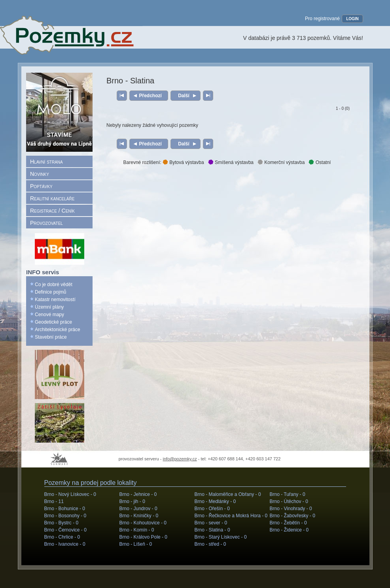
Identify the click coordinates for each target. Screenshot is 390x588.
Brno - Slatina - (212, 530)
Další (184, 96)
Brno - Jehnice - (138, 494)
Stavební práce (51, 337)
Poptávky (41, 186)
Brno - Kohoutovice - (143, 523)
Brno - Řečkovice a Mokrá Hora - (231, 516)
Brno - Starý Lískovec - (221, 537)
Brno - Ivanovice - (65, 544)
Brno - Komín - (137, 530)
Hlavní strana (46, 162)
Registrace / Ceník (52, 211)
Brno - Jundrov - (138, 509)
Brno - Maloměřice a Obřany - (228, 494)
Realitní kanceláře (52, 198)
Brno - (54, 501)
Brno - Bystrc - (62, 523)
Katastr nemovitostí (55, 300)
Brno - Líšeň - (136, 544)
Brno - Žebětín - (288, 523)
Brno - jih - (132, 501)
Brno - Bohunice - (65, 509)
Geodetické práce (53, 322)
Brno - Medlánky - (215, 501)
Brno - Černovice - (65, 530)
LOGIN (352, 19)
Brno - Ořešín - (212, 509)
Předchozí (151, 96)
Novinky (40, 174)
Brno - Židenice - (289, 530)
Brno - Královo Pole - (143, 537)
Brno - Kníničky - (139, 516)
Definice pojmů (50, 292)
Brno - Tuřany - (288, 494)
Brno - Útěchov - (289, 501)
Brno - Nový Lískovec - (70, 494)
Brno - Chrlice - (62, 537)
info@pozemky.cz (180, 459)
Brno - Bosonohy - (65, 516)
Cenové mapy (49, 315)
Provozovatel (46, 223)
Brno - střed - (210, 544)
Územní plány (49, 307)
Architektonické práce (58, 330)
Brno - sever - (211, 523)
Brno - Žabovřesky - (292, 516)
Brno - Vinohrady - (291, 509)
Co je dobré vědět (54, 285)
